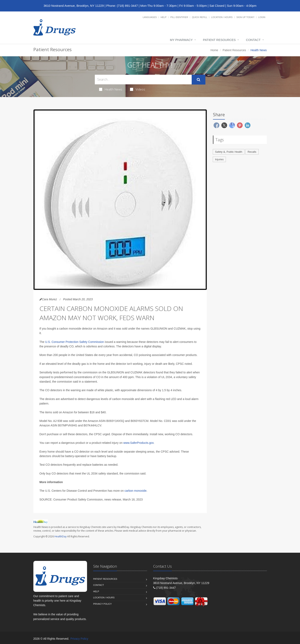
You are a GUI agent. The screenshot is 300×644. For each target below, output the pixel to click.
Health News (111, 89)
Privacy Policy (102, 604)
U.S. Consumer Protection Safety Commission (75, 342)
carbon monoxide (135, 491)
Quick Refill (200, 17)
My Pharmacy (181, 40)
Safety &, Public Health (229, 152)
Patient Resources (219, 40)
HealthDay (61, 536)
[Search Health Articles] (143, 80)
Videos (138, 89)
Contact (253, 40)
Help (164, 17)
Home (214, 50)
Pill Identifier (179, 17)
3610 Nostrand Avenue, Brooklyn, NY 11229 (74, 6)
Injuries (219, 159)
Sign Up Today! (246, 17)
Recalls (252, 152)
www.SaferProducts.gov (138, 443)
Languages (150, 17)
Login (262, 17)
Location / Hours (222, 17)
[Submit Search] (199, 80)
